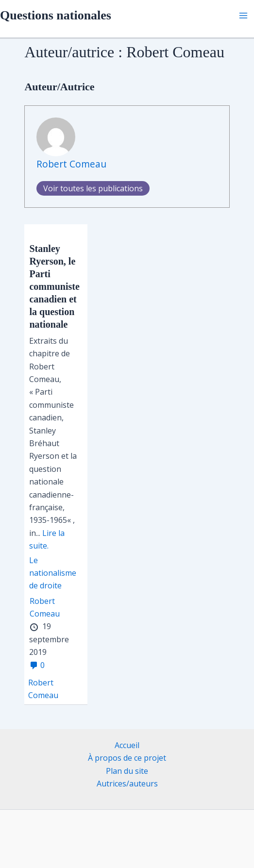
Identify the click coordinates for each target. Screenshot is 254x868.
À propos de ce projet (127, 758)
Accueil (127, 745)
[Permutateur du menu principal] (243, 16)
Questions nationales (56, 15)
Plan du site (127, 771)
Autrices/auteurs (127, 784)
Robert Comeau (71, 164)
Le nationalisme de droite (53, 573)
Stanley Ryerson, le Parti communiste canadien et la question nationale (54, 286)
